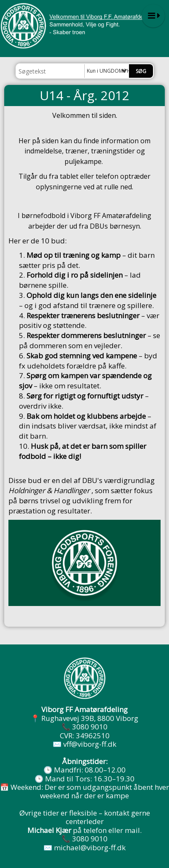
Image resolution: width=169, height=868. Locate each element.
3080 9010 (90, 727)
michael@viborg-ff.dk (90, 848)
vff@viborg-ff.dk (90, 744)
